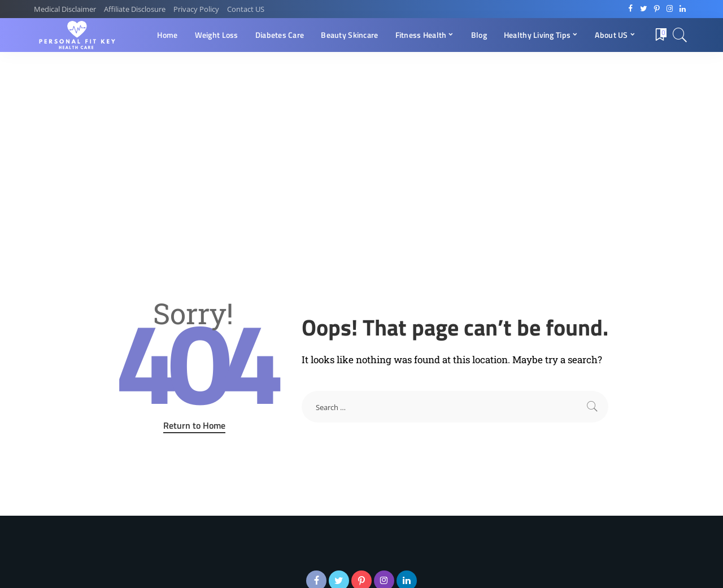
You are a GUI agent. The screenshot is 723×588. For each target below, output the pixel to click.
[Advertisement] (361, 137)
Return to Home (194, 425)
